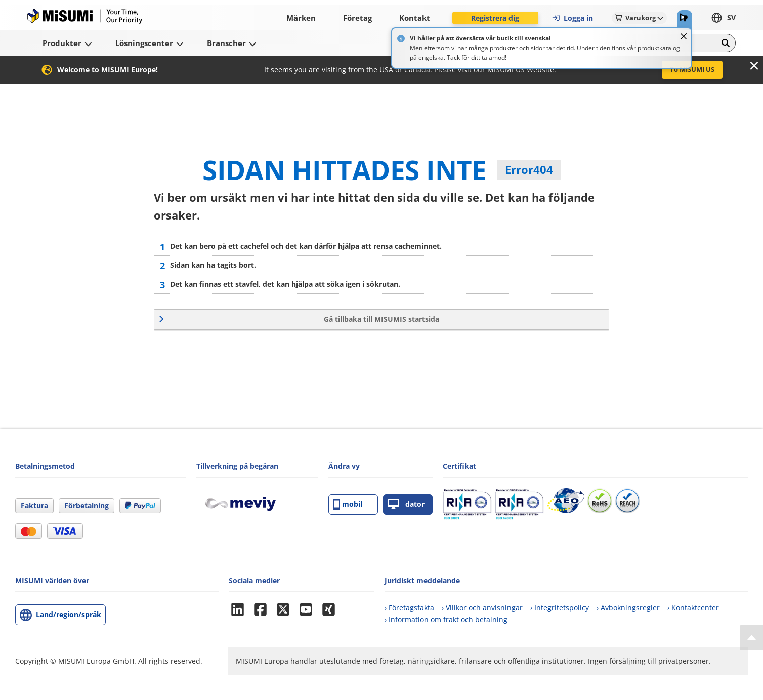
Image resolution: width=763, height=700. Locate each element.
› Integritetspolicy (560, 608)
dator (406, 505)
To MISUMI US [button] (692, 69)
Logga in (572, 18)
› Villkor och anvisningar (482, 608)
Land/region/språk (69, 614)
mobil (348, 505)
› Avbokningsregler (628, 608)
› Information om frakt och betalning (446, 619)
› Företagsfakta (409, 608)
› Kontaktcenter (693, 608)
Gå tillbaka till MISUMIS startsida (381, 319)
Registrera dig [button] (495, 18)
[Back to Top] (752, 637)
